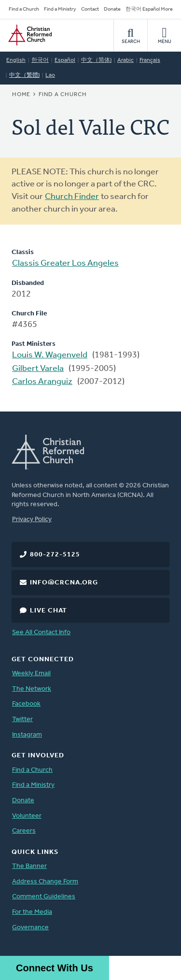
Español (65, 60)
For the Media (32, 912)
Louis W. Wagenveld (50, 355)
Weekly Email (31, 674)
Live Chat (49, 611)
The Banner (29, 866)
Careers (24, 831)
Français (150, 60)
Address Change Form (45, 882)
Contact (90, 9)
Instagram (27, 735)
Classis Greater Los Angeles (65, 263)
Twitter (22, 719)
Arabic (125, 60)
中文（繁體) (24, 75)
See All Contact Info (41, 632)
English (16, 60)
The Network (32, 689)
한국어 (40, 60)
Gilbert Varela (38, 369)
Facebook (26, 704)
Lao (50, 75)
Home (21, 95)
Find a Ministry (60, 9)
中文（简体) (96, 60)
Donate (112, 9)
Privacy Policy (32, 519)
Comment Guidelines (44, 897)
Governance (30, 928)
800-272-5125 (55, 555)
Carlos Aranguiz (42, 382)
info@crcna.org (64, 583)
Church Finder (72, 197)
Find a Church (24, 9)
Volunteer (27, 816)
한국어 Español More (149, 9)
